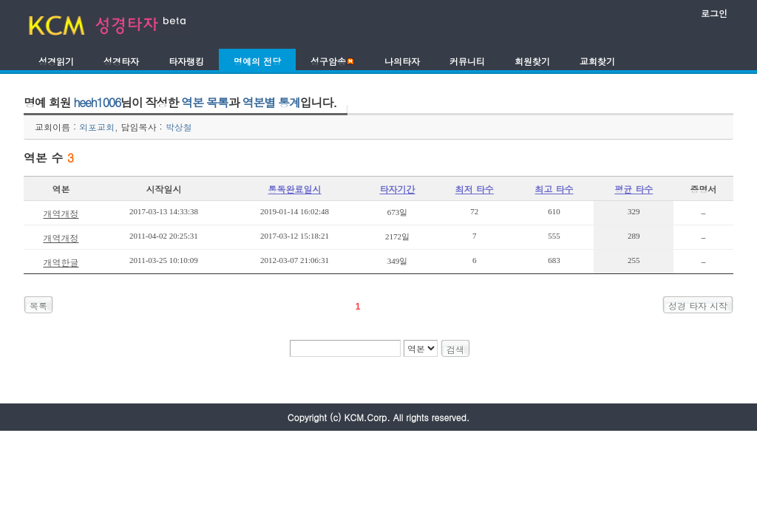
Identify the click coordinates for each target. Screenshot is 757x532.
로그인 (714, 13)
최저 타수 (475, 189)
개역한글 (61, 262)
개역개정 (61, 213)
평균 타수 (634, 189)
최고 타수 (554, 189)
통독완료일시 (295, 189)
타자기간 (398, 189)
